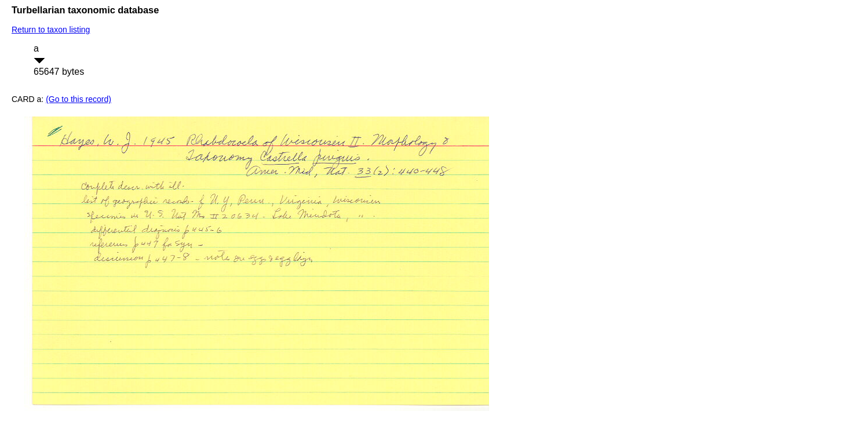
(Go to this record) (79, 99)
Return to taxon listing (51, 30)
